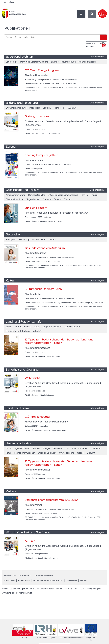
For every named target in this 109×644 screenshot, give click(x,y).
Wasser (81, 453)
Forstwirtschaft (23, 327)
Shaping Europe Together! (42, 155)
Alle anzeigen (97, 57)
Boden (9, 327)
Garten (37, 327)
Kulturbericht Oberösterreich (43, 289)
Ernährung (24, 240)
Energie (55, 62)
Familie (84, 195)
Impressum (10, 576)
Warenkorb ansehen (95, 45)
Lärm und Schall (80, 449)
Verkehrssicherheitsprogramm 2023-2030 (51, 500)
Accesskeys (8, 2)
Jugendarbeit (33, 199)
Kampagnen (24, 581)
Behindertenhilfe (37, 195)
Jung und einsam (36, 208)
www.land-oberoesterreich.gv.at (17, 593)
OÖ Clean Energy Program (42, 70)
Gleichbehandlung (15, 199)
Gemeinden (72, 581)
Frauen (94, 195)
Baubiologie (12, 62)
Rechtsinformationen (25, 453)
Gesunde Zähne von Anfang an (45, 248)
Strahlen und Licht (47, 453)
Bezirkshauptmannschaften (48, 581)
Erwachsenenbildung (16, 108)
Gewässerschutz (61, 449)
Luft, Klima (96, 449)
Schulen (47, 108)
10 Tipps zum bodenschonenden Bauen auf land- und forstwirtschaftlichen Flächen (59, 341)
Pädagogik (35, 108)
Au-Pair (30, 541)
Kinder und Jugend (52, 199)
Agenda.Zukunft (22, 449)
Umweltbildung (67, 453)
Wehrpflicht (32, 378)
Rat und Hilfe (39, 240)
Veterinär (37, 331)
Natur (8, 453)
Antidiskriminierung (16, 195)
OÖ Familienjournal (37, 417)
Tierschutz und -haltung (18, 331)
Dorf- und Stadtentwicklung (34, 62)
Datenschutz (26, 576)
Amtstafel (10, 581)
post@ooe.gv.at (94, 589)
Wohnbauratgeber (87, 62)
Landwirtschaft (72, 327)
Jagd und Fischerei (53, 327)
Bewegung (11, 240)
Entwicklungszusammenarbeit (63, 195)
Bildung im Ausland (38, 116)
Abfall (9, 449)
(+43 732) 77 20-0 (71, 589)
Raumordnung (69, 62)
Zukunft (72, 108)
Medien (84, 581)
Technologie (60, 108)
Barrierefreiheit (44, 576)
